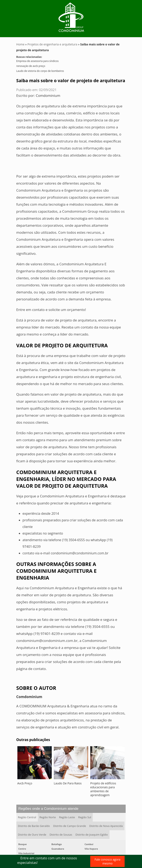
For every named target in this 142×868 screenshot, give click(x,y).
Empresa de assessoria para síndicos (38, 61)
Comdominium (48, 95)
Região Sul (85, 817)
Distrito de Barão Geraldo (34, 826)
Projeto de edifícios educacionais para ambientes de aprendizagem (103, 789)
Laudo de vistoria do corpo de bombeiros (40, 71)
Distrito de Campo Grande (70, 826)
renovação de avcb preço (31, 66)
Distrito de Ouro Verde (32, 835)
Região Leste (67, 817)
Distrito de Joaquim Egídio (92, 835)
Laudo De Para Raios (68, 783)
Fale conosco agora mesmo (108, 861)
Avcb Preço (25, 783)
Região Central (27, 817)
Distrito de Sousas (61, 835)
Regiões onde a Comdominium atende (48, 809)
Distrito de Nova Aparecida (106, 826)
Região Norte (48, 817)
